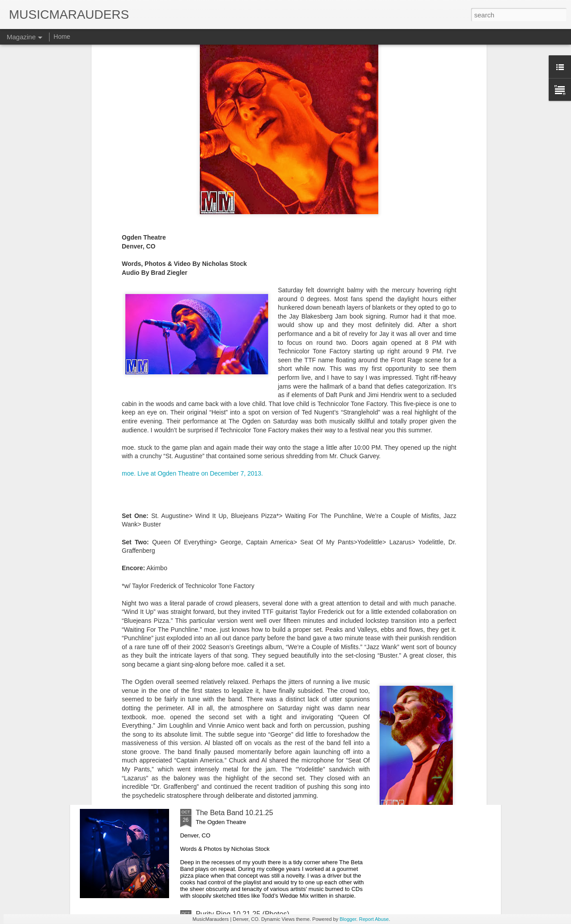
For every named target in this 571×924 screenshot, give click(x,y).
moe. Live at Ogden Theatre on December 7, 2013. (192, 342)
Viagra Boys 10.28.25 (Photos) (244, 610)
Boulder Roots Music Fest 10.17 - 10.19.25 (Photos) (278, 711)
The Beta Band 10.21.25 (234, 813)
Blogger (348, 919)
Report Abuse (374, 919)
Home (62, 37)
